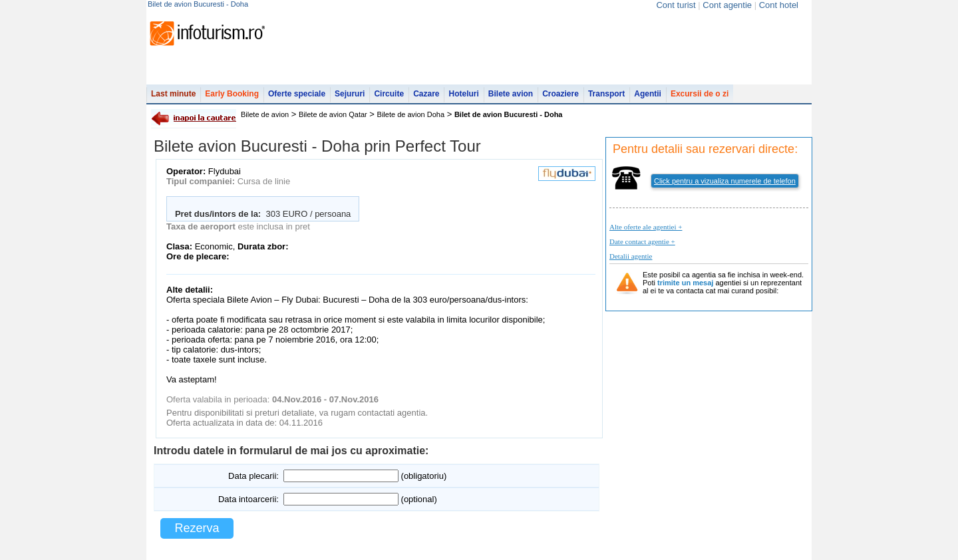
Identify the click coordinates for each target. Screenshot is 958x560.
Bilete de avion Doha (411, 114)
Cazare (426, 94)
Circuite (389, 94)
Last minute (173, 94)
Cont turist (676, 5)
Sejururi (350, 94)
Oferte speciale (297, 94)
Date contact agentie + (642, 241)
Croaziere (560, 94)
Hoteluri (463, 94)
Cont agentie (727, 5)
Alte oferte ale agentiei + (646, 227)
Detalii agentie (631, 256)
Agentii (648, 94)
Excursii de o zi (700, 94)
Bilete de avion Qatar (333, 114)
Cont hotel (779, 5)
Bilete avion (511, 94)
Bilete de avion (265, 114)
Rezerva (197, 528)
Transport (606, 94)
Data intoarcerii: (248, 499)
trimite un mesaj (685, 283)
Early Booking (232, 94)
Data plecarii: (253, 476)
